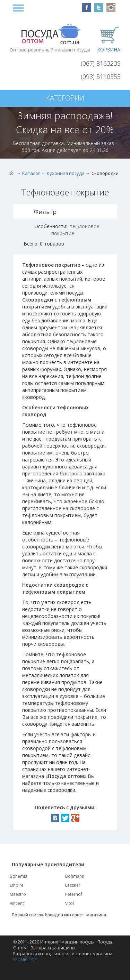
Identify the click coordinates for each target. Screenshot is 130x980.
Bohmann (75, 876)
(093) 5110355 (101, 77)
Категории (65, 98)
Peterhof (74, 894)
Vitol (70, 903)
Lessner (73, 885)
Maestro (18, 894)
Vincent (17, 903)
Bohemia (19, 876)
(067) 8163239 (101, 63)
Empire (17, 885)
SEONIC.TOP (25, 960)
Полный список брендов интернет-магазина (59, 915)
